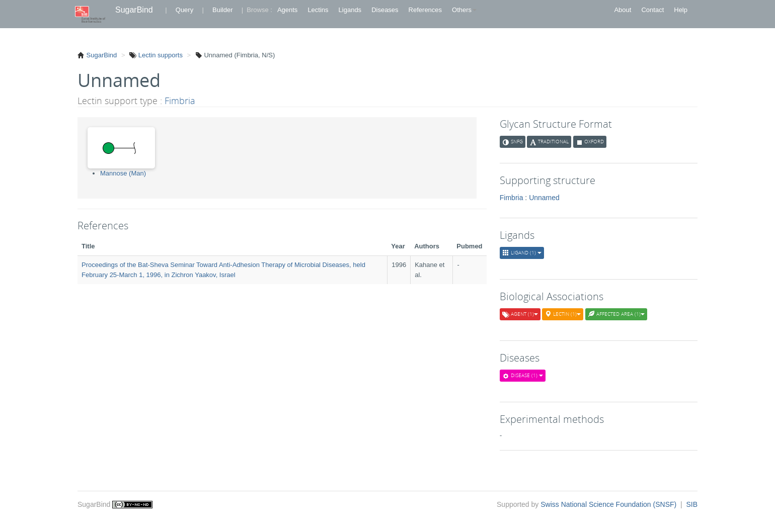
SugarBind (134, 10)
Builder (222, 10)
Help (681, 10)
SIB (692, 504)
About (623, 10)
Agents (287, 10)
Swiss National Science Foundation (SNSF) (609, 504)
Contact (652, 10)
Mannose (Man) (123, 173)
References (425, 10)
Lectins (318, 10)
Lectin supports (160, 55)
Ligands (350, 10)
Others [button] (464, 10)
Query (184, 10)
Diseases (385, 10)
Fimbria (180, 101)
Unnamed (544, 198)
